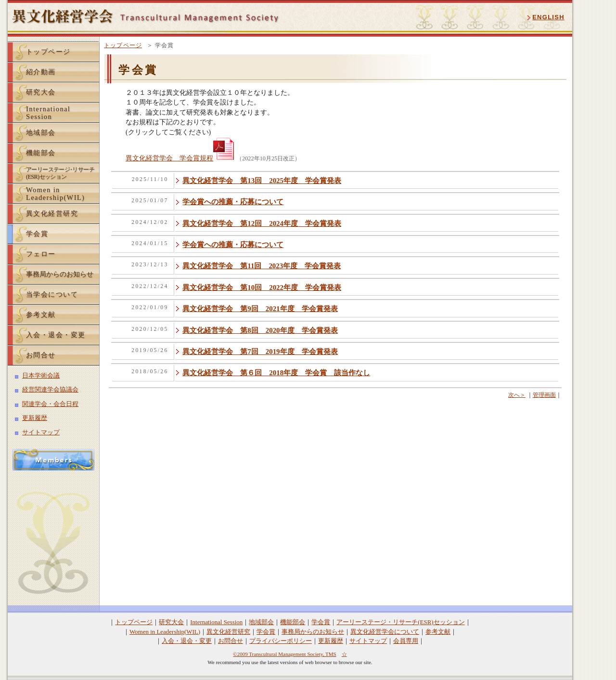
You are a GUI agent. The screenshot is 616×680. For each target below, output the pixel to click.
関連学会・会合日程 (50, 404)
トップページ (123, 45)
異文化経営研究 (52, 213)
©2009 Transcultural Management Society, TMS (284, 654)
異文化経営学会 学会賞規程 (181, 158)
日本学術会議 (41, 375)
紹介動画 (41, 72)
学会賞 (37, 234)
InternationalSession (48, 113)
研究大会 (41, 92)
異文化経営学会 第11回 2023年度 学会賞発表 (262, 266)
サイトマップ (41, 432)
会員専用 (406, 641)
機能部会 (41, 153)
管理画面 (544, 395)
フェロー (41, 254)
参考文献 (41, 314)
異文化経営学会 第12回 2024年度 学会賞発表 (262, 223)
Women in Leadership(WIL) (165, 632)
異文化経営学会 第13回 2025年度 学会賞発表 (262, 181)
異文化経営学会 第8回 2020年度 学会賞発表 (260, 330)
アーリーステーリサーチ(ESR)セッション (60, 173)
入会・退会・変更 (56, 335)
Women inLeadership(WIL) (55, 194)
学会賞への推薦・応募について (233, 202)
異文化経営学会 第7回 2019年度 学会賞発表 (260, 352)
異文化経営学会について (385, 632)
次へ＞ (517, 395)
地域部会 (41, 132)
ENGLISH (548, 17)
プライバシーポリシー (281, 641)
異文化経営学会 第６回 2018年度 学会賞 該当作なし (276, 373)
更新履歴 (35, 418)
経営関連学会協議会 (50, 389)
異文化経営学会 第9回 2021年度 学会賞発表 (260, 309)
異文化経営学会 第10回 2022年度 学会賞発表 (262, 288)
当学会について (52, 294)
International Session (216, 622)
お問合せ (41, 355)
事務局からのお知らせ (60, 274)
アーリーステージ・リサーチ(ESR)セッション (400, 622)
